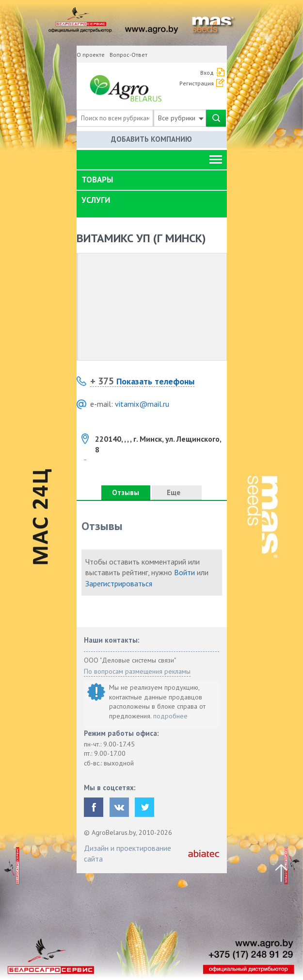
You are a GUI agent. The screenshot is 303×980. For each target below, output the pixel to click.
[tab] (152, 180)
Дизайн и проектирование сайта (128, 853)
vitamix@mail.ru (142, 404)
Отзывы (126, 492)
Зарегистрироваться (119, 583)
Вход (207, 73)
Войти (184, 572)
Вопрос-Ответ (128, 55)
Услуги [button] (96, 200)
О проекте (91, 55)
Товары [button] (97, 180)
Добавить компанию (151, 139)
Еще (176, 492)
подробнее (170, 716)
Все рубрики (181, 118)
